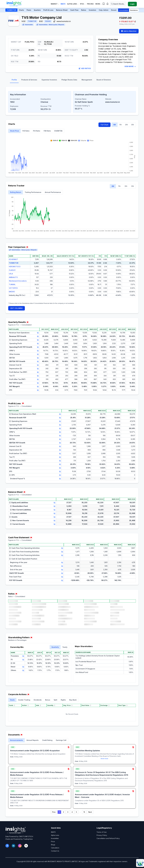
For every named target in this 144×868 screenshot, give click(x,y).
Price (53, 841)
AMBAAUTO (13, 277)
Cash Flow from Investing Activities (24, 552)
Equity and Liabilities (19, 503)
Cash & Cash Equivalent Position (23, 559)
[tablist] (72, 80)
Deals (12, 700)
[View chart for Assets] (55, 517)
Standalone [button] (134, 10)
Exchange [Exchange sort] (105, 705)
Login (132, 4)
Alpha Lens (73, 4)
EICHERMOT (13, 259)
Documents (116, 10)
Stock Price (15, 131)
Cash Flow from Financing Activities (24, 555)
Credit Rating (47, 740)
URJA (11, 274)
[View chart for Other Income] (38, 354)
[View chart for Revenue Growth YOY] (60, 418)
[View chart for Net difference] (62, 566)
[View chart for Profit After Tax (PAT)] (38, 379)
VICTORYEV (13, 288)
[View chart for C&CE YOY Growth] (62, 573)
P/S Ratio (37, 131)
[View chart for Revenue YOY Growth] (38, 336)
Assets (13, 517)
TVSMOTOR (11, 10)
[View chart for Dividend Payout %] (60, 479)
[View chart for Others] (23, 670)
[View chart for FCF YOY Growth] (62, 580)
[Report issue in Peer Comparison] (27, 247)
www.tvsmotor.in (62, 21)
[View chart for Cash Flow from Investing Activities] (62, 552)
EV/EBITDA (58, 131)
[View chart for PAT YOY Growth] (38, 383)
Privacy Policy (102, 835)
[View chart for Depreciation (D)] (38, 369)
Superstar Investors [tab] (49, 80)
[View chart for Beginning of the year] (62, 562)
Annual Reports (33, 740)
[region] (72, 278)
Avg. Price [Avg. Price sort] (68, 705)
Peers (29, 10)
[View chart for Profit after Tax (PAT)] (60, 461)
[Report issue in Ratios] (16, 594)
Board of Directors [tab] (104, 80)
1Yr (121, 125)
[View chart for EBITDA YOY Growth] (38, 361)
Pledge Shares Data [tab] (69, 80)
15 (84, 812)
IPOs (83, 4)
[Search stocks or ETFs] (118, 4)
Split (55, 700)
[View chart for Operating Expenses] (38, 340)
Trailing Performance (33, 192)
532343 (48, 21)
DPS (12, 475)
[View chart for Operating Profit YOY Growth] (38, 347)
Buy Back (73, 700)
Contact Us (55, 851)
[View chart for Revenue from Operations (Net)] (60, 414)
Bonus (48, 700)
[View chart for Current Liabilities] (55, 513)
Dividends (38, 700)
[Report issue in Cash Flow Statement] (31, 538)
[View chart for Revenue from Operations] (38, 333)
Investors (92, 10)
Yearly (65, 647)
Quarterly (55, 647)
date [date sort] (39, 705)
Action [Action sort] (26, 705)
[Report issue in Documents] (21, 735)
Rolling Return (16, 192)
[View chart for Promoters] (23, 656)
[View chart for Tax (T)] (38, 376)
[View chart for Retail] (23, 667)
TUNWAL (12, 284)
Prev (54, 812)
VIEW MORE (130, 66)
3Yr (127, 125)
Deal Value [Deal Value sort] (87, 705)
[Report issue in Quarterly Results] (28, 322)
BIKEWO (12, 292)
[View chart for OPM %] (38, 351)
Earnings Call (61, 740)
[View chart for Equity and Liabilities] (55, 503)
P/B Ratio (47, 131)
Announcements (17, 740)
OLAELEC (12, 270)
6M (115, 125)
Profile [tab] (14, 80)
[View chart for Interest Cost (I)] (38, 365)
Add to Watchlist (129, 31)
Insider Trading (24, 700)
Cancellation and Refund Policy (108, 838)
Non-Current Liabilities (21, 510)
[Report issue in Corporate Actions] (28, 695)
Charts (21, 10)
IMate (63, 4)
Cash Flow (74, 10)
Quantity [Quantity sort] (51, 705)
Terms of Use (102, 832)
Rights (63, 700)
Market (55, 4)
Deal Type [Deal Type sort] (123, 705)
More (98, 4)
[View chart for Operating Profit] (38, 343)
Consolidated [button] (124, 10)
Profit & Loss (48, 10)
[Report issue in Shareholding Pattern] (31, 638)
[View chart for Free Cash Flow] (62, 577)
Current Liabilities (18, 513)
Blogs (53, 845)
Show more (104, 759)
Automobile (28, 25)
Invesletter (55, 838)
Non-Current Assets (20, 520)
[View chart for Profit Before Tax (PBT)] (38, 372)
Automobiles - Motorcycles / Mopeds (50, 25)
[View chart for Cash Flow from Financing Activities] (62, 555)
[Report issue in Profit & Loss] (23, 404)
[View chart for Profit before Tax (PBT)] (60, 453)
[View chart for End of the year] (62, 570)
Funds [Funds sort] (12, 705)
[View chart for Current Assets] (55, 524)
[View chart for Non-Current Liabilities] (55, 510)
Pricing (90, 4)
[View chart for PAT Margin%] (38, 386)
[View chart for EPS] (38, 390)
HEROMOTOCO (15, 267)
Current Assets (18, 524)
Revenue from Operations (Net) (23, 414)
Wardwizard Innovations (18, 281)
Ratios (84, 10)
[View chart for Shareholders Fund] (55, 506)
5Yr (133, 125)
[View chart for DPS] (60, 475)
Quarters (37, 10)
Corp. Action (104, 10)
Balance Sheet (62, 10)
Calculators (55, 848)
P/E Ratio (26, 131)
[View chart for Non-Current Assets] (55, 521)
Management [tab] (87, 80)
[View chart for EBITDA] (38, 358)
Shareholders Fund (19, 506)
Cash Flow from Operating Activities (24, 548)
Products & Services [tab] (29, 80)
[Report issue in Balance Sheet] (24, 492)
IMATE (53, 832)
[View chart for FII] (23, 660)
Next (90, 812)
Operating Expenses (18, 340)
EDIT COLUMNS (17, 308)
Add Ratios (85, 68)
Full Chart (104, 125)
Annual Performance (53, 192)
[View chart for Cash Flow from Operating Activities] (62, 548)
